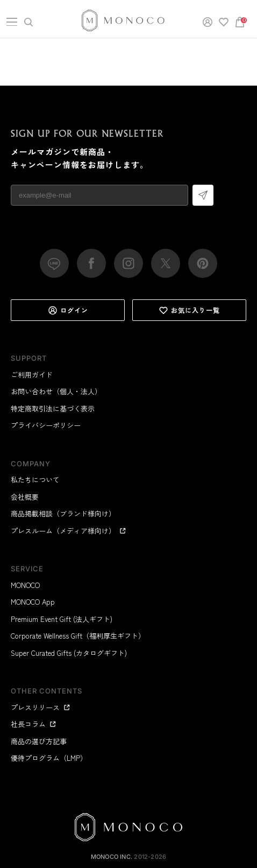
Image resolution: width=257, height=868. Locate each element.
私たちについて (35, 479)
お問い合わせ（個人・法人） (56, 391)
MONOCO (25, 585)
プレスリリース (41, 707)
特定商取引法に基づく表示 (53, 408)
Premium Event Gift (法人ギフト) (62, 619)
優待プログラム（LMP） (49, 758)
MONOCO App (33, 602)
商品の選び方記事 (39, 741)
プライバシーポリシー (46, 425)
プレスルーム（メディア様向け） (69, 531)
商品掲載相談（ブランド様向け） (63, 513)
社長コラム (34, 724)
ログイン (68, 310)
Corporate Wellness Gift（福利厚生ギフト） (78, 636)
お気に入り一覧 (189, 310)
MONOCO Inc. (112, 857)
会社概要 (25, 497)
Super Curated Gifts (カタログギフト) (69, 653)
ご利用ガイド (32, 374)
